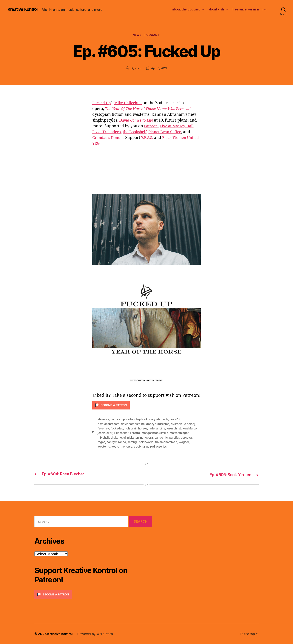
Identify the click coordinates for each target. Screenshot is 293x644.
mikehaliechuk (107, 438)
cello (130, 420)
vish (137, 69)
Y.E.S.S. (149, 138)
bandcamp (118, 420)
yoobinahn (142, 447)
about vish (216, 9)
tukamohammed (166, 442)
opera (150, 438)
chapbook (142, 420)
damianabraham (109, 424)
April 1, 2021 (159, 69)
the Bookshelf (137, 132)
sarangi (132, 442)
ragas (101, 442)
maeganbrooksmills (156, 433)
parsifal (176, 438)
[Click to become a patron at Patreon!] (146, 406)
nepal (123, 438)
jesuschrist (175, 429)
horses (143, 429)
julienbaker (121, 433)
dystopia (178, 424)
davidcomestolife (133, 424)
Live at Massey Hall (178, 127)
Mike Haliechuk (130, 103)
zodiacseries (159, 447)
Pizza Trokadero (108, 132)
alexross (103, 420)
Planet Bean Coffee (169, 132)
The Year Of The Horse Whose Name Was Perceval (151, 109)
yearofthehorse (122, 447)
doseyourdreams (158, 424)
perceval (188, 438)
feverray (103, 429)
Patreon (151, 127)
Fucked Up (102, 103)
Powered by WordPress (96, 633)
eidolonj (191, 424)
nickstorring (136, 438)
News (137, 35)
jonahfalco (191, 429)
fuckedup (117, 429)
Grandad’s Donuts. (109, 138)
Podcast (153, 35)
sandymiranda (116, 442)
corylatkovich (160, 420)
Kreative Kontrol (24, 9)
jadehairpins (158, 429)
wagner (184, 442)
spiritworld (146, 442)
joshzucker (105, 433)
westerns (104, 447)
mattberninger (180, 433)
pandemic (162, 438)
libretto (135, 433)
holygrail (131, 429)
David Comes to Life (137, 121)
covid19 (176, 420)
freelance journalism (247, 9)
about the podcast (186, 9)
